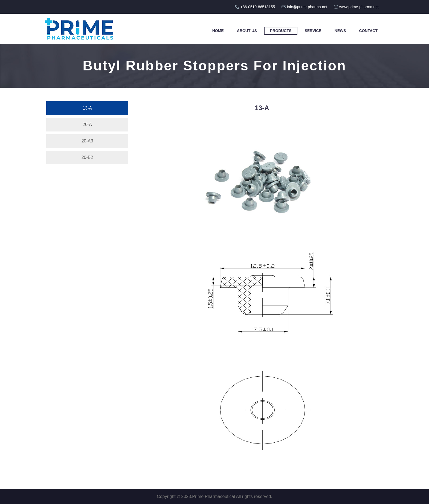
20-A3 (87, 141)
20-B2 (87, 157)
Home (218, 31)
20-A (87, 124)
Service (313, 31)
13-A (87, 108)
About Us (247, 31)
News (340, 31)
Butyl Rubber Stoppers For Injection (214, 66)
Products (281, 31)
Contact (368, 31)
